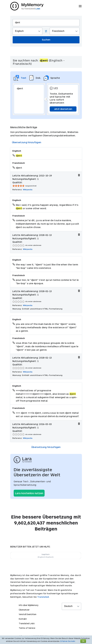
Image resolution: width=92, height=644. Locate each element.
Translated (27, 623)
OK (83, 641)
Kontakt (23, 619)
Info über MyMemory (29, 605)
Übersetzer (24, 610)
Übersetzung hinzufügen (27, 142)
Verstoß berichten (28, 614)
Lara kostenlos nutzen (29, 493)
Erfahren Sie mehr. (68, 641)
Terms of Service (27, 628)
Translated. (43, 597)
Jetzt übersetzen (63, 109)
